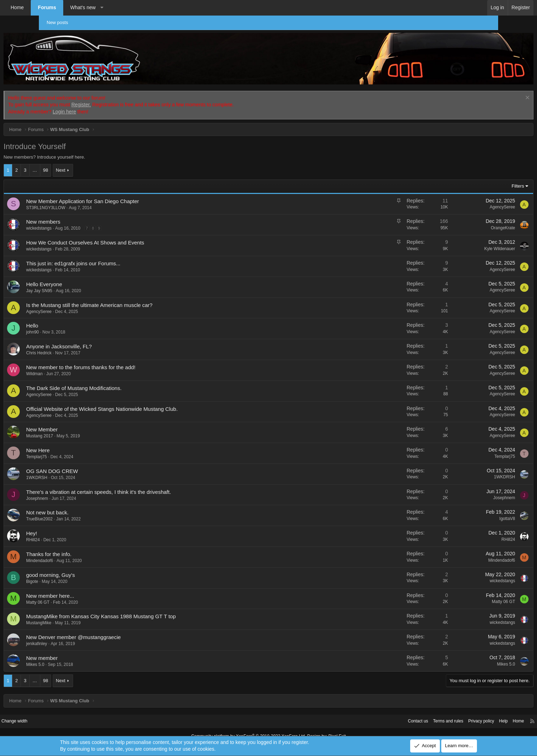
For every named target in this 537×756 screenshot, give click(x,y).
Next (99, 163)
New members (82, 214)
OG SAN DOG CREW (91, 463)
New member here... (89, 588)
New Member (81, 422)
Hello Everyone (83, 276)
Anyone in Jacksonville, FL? (98, 339)
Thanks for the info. (88, 547)
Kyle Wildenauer (461, 241)
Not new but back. (86, 505)
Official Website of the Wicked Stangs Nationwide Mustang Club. (141, 401)
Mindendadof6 (78, 553)
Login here (103, 104)
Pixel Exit (331, 728)
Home (56, 7)
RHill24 (72, 532)
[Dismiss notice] (488, 91)
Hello (71, 318)
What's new (122, 7)
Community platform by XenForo (250, 728)
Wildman (73, 366)
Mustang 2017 (78, 429)
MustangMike (78, 615)
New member (81, 651)
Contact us (366, 713)
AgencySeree (464, 200)
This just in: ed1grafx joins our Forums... (112, 256)
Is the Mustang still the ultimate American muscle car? (128, 297)
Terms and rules (398, 713)
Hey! (70, 526)
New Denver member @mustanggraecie (112, 630)
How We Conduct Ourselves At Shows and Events (124, 235)
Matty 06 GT (77, 595)
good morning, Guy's (89, 567)
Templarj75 (75, 449)
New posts (61, 22)
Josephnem (76, 491)
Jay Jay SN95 (78, 283)
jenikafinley (75, 636)
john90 (71, 325)
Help (458, 713)
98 (84, 163)
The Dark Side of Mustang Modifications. (113, 380)
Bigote (71, 574)
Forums (86, 7)
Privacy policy (434, 713)
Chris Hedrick (78, 345)
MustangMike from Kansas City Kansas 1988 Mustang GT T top (140, 609)
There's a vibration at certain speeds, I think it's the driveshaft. (137, 484)
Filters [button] (479, 179)
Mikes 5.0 (74, 657)
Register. (120, 97)
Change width (60, 713)
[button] (141, 8)
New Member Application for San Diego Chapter (121, 193)
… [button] (74, 163)
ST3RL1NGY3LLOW (85, 200)
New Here (77, 443)
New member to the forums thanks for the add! (120, 359)
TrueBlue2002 (78, 512)
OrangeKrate (464, 220)
